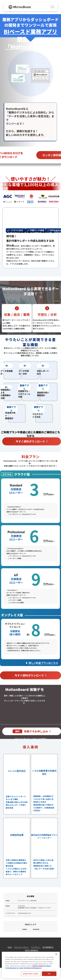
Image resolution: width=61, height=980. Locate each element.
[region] (31, 965)
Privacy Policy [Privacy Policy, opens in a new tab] (38, 966)
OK (49, 974)
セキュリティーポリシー (22, 948)
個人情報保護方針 (48, 948)
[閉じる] (56, 954)
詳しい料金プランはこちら (43, 663)
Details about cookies (31, 974)
